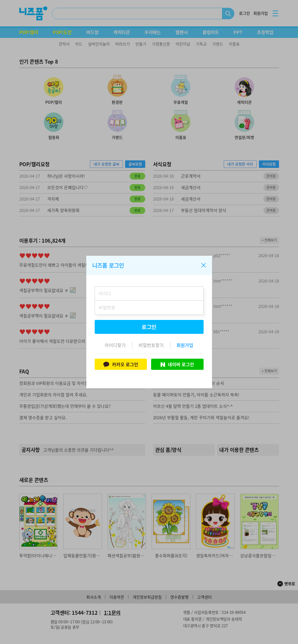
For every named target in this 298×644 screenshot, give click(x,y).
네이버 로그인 (177, 364)
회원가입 (185, 345)
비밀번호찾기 (151, 345)
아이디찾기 (115, 345)
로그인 (149, 327)
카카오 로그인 (121, 364)
